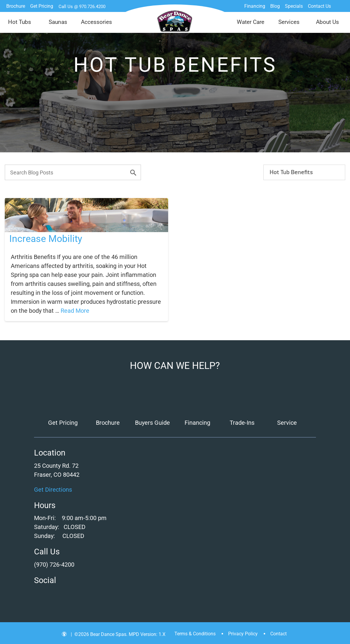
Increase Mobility (46, 239)
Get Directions (53, 490)
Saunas (58, 22)
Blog (275, 6)
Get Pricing (42, 6)
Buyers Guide (152, 423)
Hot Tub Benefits (291, 172)
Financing (255, 6)
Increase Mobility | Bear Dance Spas (175, 21)
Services (289, 22)
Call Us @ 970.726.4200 (82, 7)
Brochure (16, 6)
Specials (294, 6)
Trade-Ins (242, 423)
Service (287, 423)
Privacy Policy (243, 634)
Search (340, 6)
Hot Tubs (20, 22)
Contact (278, 634)
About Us (327, 22)
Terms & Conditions (195, 634)
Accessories (96, 22)
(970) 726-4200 (54, 565)
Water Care (251, 22)
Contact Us (319, 6)
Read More (75, 311)
